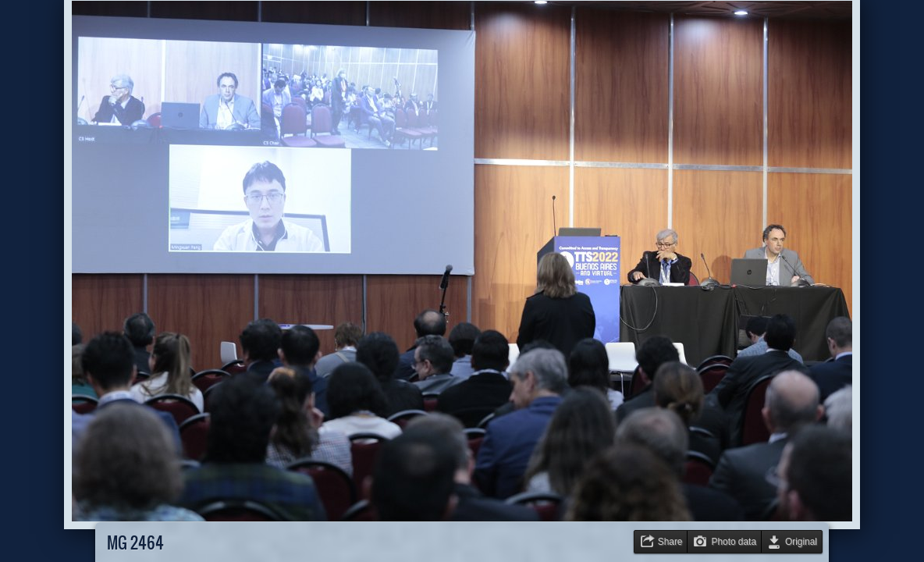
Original (801, 542)
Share (670, 542)
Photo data (734, 542)
